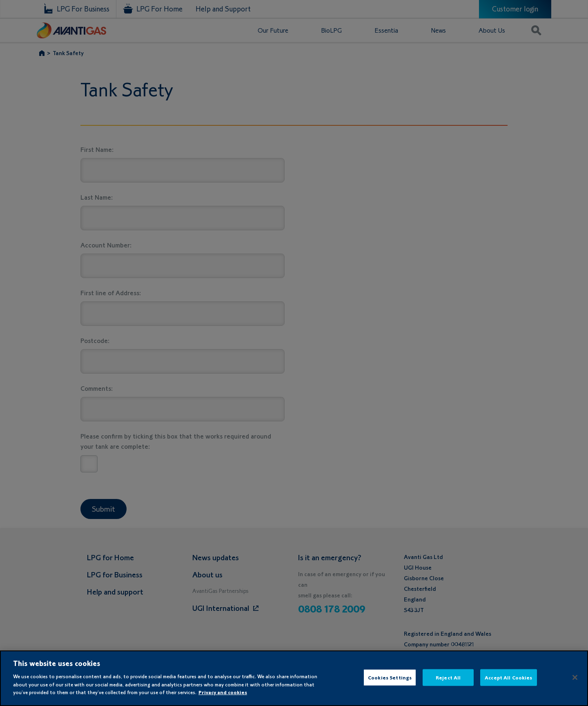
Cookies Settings (390, 677)
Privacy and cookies (223, 692)
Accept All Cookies (508, 677)
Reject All (448, 677)
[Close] (575, 677)
